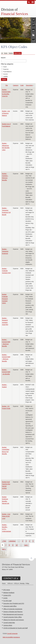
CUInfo (5, 598)
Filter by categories (7, 64)
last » (4, 549)
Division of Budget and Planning (13, 612)
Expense (6, 69)
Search (3, 58)
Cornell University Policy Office (13, 617)
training (33, 30)
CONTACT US (10, 578)
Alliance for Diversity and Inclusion (14, 620)
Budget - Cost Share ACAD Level (6, 516)
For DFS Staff (7, 601)
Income (5, 74)
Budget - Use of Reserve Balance (6, 113)
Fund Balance (7, 72)
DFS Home (7, 590)
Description (30, 85)
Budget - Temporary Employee (5, 251)
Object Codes (18, 53)
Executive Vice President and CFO (14, 603)
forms (33, 19)
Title (7, 85)
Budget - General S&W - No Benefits (6, 372)
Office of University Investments (13, 609)
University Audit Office (10, 606)
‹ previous (12, 541)
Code (22, 85)
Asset (5, 67)
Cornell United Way (9, 623)
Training (11, 53)
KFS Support (33, 35)
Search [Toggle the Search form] (29, 2)
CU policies (33, 25)
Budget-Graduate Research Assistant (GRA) (5, 299)
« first (4, 541)
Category (16, 85)
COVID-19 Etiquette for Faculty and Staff (16, 628)
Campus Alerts (8, 625)
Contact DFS (7, 595)
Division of (9, 9)
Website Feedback (9, 593)
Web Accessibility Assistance (11, 637)
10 (17, 545)
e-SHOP (33, 40)
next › (26, 545)
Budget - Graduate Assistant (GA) (6, 271)
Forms (6, 53)
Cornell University (12, 634)
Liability (6, 76)
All (2, 53)
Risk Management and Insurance (13, 614)
